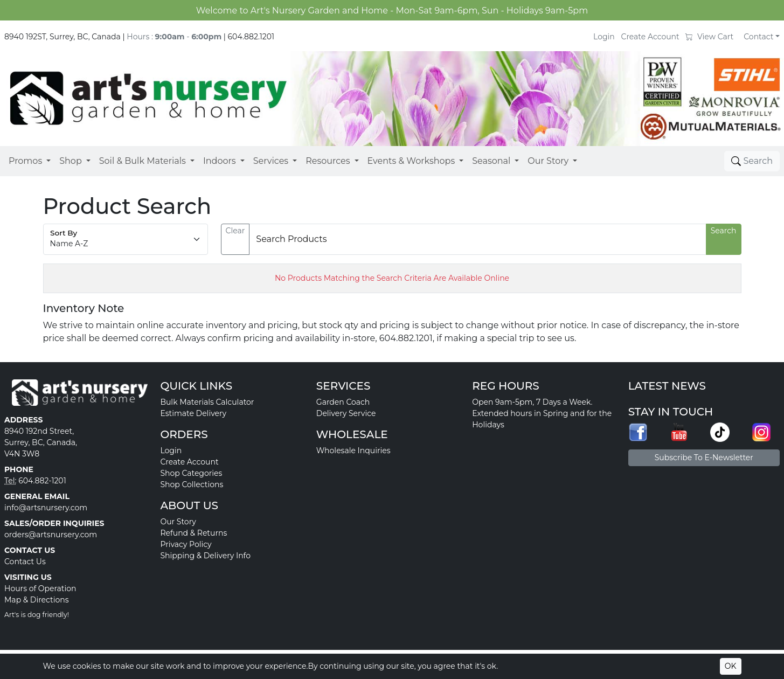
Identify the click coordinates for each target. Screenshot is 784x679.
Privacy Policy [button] (186, 544)
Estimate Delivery (193, 413)
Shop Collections (192, 484)
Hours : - (174, 37)
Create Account (650, 37)
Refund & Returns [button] (193, 533)
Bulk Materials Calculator (207, 402)
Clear (235, 231)
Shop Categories (191, 473)
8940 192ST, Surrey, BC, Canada (63, 37)
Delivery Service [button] (346, 413)
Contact (758, 37)
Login (604, 37)
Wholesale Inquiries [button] (353, 451)
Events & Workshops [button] (411, 161)
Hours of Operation (40, 588)
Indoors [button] (220, 161)
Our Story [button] (548, 161)
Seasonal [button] (491, 161)
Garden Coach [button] (343, 402)
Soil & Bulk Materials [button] (143, 161)
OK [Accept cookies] (731, 666)
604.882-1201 (42, 481)
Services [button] (271, 161)
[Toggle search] (752, 161)
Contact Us (25, 562)
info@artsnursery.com (46, 508)
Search (724, 231)
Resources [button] (328, 161)
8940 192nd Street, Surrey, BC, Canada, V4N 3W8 (41, 442)
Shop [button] (71, 161)
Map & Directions (37, 600)
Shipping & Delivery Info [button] (205, 556)
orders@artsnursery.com (51, 535)
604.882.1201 (251, 37)
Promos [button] (25, 161)
